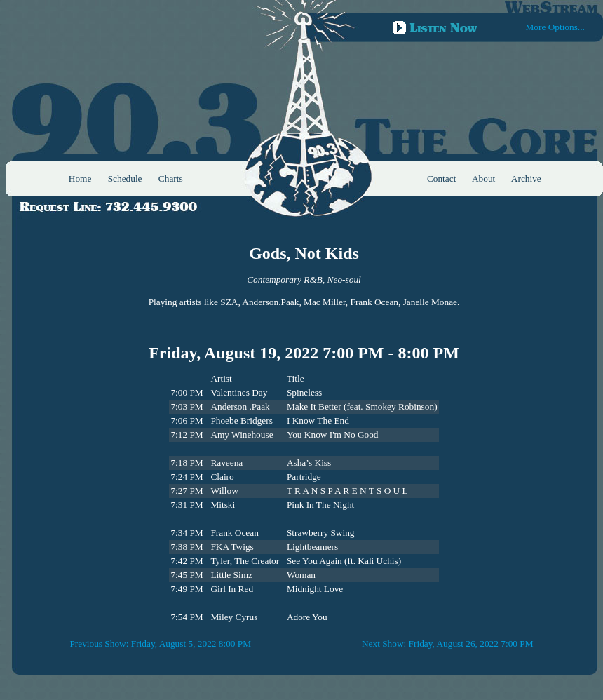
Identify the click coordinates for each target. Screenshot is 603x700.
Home (80, 179)
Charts (171, 179)
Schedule (125, 179)
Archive (526, 179)
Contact (441, 179)
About (483, 179)
